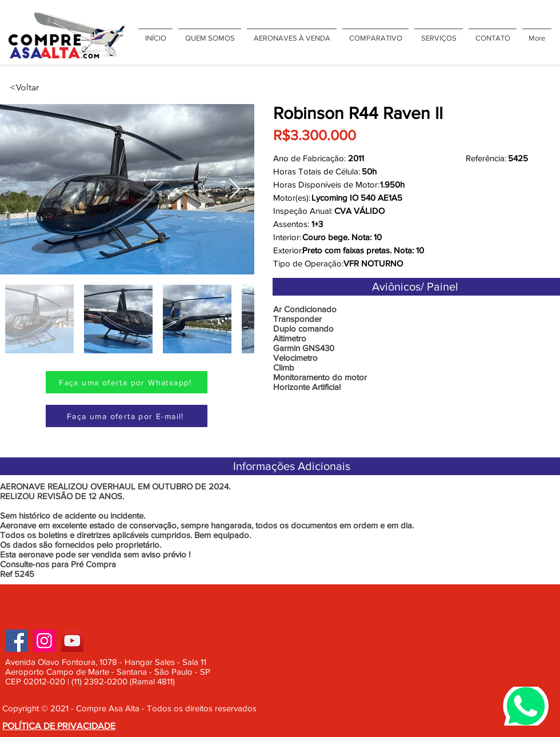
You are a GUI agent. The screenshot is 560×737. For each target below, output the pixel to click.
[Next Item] (235, 190)
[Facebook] (16, 641)
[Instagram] (44, 641)
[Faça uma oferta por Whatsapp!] (127, 382)
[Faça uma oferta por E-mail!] (127, 416)
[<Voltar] (47, 87)
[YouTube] (72, 641)
